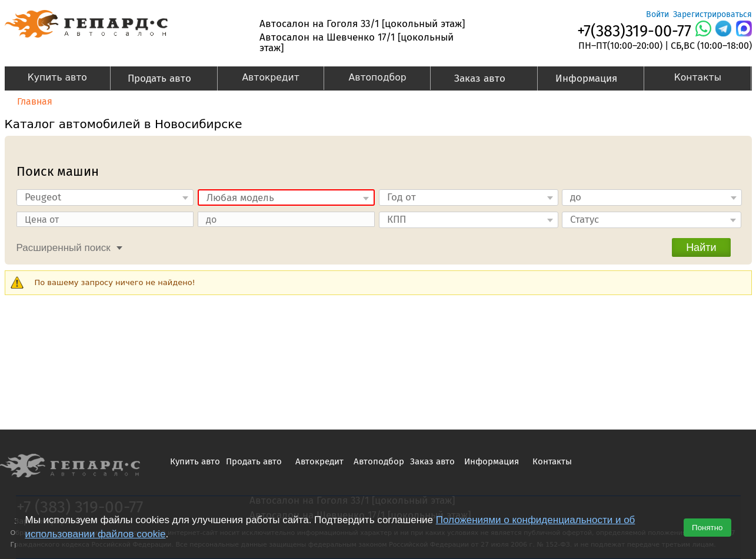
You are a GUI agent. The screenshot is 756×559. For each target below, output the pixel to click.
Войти (657, 14)
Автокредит (270, 78)
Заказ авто (473, 80)
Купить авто (57, 78)
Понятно (707, 528)
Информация (582, 80)
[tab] (66, 246)
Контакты (698, 78)
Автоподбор (378, 78)
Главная (35, 101)
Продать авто (156, 80)
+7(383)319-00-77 (634, 31)
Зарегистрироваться (712, 14)
